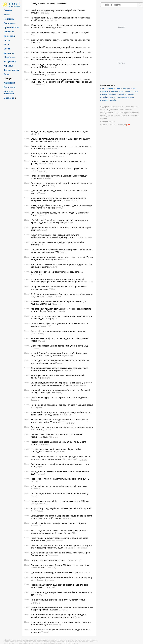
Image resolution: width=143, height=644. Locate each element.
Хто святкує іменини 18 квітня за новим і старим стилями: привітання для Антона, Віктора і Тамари (59, 532)
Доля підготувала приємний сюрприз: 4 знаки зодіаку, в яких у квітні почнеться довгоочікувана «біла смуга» (61, 384)
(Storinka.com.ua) (38, 84)
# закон (131, 97)
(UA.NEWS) (53, 267)
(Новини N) (52, 67)
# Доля (127, 91)
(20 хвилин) (59, 156)
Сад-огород (10, 87)
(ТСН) (33, 35)
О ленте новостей (131, 107)
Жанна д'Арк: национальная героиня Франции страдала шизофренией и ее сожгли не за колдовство (59, 616)
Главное (8, 10)
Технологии (10, 36)
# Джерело (113, 91)
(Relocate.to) (36, 489)
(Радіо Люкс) (36, 274)
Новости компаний (9, 92)
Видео (7, 74)
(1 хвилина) (35, 348)
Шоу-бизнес (10, 57)
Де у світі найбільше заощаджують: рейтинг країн (55, 47)
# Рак (121, 91)
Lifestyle (8, 78)
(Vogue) (59, 393)
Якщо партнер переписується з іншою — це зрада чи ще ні (60, 32)
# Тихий (121, 94)
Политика (9, 19)
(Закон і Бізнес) (37, 333)
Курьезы (8, 66)
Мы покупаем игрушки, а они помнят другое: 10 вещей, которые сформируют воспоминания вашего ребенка (58, 280)
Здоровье (9, 53)
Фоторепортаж (12, 70)
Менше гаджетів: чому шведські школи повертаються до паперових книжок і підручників (59, 199)
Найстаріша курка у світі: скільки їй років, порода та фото (59, 168)
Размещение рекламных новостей (114, 116)
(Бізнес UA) (85, 47)
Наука (7, 40)
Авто (6, 44)
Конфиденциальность (109, 113)
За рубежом (10, 61)
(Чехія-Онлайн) (45, 178)
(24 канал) (51, 74)
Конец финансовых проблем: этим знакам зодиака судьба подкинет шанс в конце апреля (60, 369)
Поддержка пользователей (111, 107)
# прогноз (104, 91)
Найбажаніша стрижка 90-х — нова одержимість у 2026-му (60, 501)
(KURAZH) (55, 141)
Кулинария (9, 83)
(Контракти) (81, 385)
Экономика (9, 23)
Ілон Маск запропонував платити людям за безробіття (58, 52)
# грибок (113, 100)
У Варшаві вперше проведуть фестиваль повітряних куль (59, 486)
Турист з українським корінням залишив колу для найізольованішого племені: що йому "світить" (55, 236)
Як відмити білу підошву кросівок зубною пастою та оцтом (59, 131)
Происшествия (11, 27)
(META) (63, 28)
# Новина (109, 88)
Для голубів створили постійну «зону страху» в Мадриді (58, 331)
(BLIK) (74, 533)
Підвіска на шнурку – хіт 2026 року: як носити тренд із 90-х (60, 397)
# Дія (102, 88)
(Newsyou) (64, 260)
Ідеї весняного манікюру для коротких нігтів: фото (55, 572)
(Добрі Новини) (37, 580)
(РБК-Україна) (56, 60)
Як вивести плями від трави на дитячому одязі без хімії (58, 600)
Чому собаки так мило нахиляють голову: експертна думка (60, 479)
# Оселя (113, 97)
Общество (9, 32)
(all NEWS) (35, 134)
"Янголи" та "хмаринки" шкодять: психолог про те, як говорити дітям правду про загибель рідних (61, 546)
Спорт (7, 49)
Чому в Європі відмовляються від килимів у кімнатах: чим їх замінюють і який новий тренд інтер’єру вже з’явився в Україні (61, 81)
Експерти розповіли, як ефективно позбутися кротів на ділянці (61, 577)
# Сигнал (113, 94)
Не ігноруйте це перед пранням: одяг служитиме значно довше (62, 405)
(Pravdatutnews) (65, 415)
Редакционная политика (130, 113)
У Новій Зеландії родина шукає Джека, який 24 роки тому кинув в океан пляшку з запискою (59, 354)
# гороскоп (125, 88)
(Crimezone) (52, 20)
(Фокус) (78, 617)
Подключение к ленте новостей (120, 110)
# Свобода (105, 97)
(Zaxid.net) (43, 230)
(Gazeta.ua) (45, 13)
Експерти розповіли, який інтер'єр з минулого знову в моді (59, 346)
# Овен (117, 88)
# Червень (104, 100)
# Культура (129, 94)
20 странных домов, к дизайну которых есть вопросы (57, 272)
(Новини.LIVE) (45, 326)
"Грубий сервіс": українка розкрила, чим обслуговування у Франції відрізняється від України (59, 221)
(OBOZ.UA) (88, 282)
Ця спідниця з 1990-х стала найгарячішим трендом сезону (59, 494)
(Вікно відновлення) (54, 540)
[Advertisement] (59, 108)
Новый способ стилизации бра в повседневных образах (58, 523)
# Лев (133, 88)
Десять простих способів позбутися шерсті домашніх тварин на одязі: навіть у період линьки (61, 458)
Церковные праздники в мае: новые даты (51, 560)
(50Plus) (43, 215)
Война (7, 14)
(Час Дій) (47, 296)
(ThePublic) (51, 568)
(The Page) (61, 311)
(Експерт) (42, 193)
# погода (135, 91)
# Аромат (104, 94)
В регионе (9, 98)
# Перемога (122, 97)
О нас (103, 110)
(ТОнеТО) (89, 52)
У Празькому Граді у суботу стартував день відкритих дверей (61, 508)
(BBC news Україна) (70, 200)
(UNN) (52, 186)
